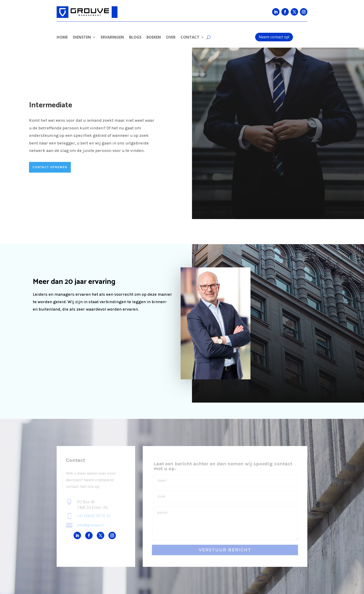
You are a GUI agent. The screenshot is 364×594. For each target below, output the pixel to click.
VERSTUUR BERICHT (225, 550)
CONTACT (190, 38)
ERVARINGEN (112, 38)
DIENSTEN (82, 38)
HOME (62, 38)
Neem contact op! (274, 37)
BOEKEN (154, 38)
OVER (171, 38)
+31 (94, 516)
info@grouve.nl (90, 525)
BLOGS (135, 38)
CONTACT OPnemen (50, 167)
